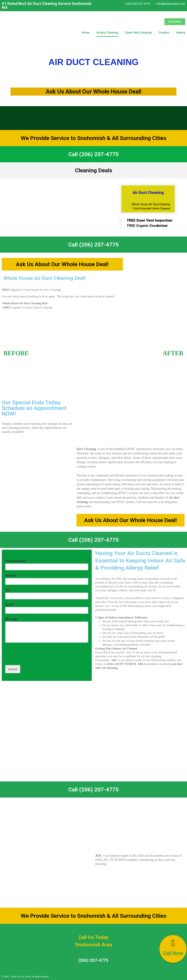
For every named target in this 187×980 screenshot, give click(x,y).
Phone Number (17, 561)
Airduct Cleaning (107, 33)
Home (86, 33)
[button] (175, 22)
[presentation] (32, 659)
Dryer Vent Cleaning (138, 33)
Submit (13, 669)
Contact (164, 33)
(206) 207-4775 (93, 960)
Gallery (181, 33)
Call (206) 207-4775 (93, 154)
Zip (9, 590)
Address (12, 576)
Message (12, 619)
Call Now (173, 954)
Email (10, 605)
